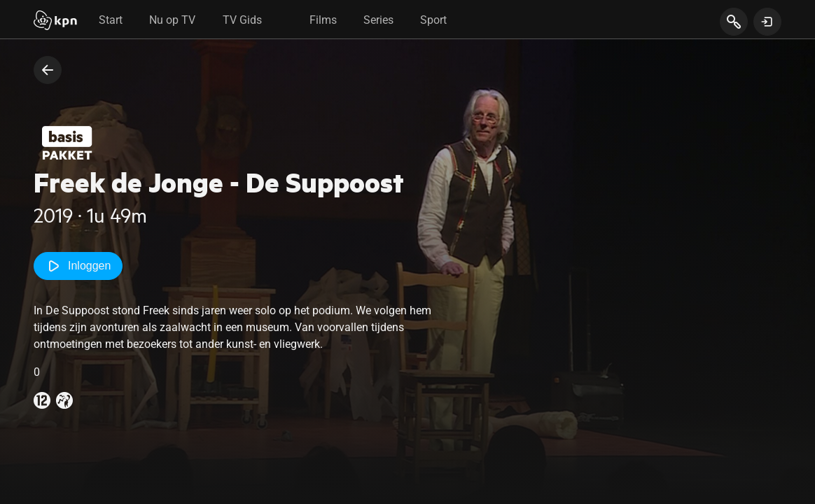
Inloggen (78, 266)
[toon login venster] (767, 22)
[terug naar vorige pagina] (48, 70)
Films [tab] (323, 20)
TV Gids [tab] (242, 20)
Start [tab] (111, 20)
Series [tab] (378, 20)
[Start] (55, 22)
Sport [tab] (433, 20)
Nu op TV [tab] (172, 20)
